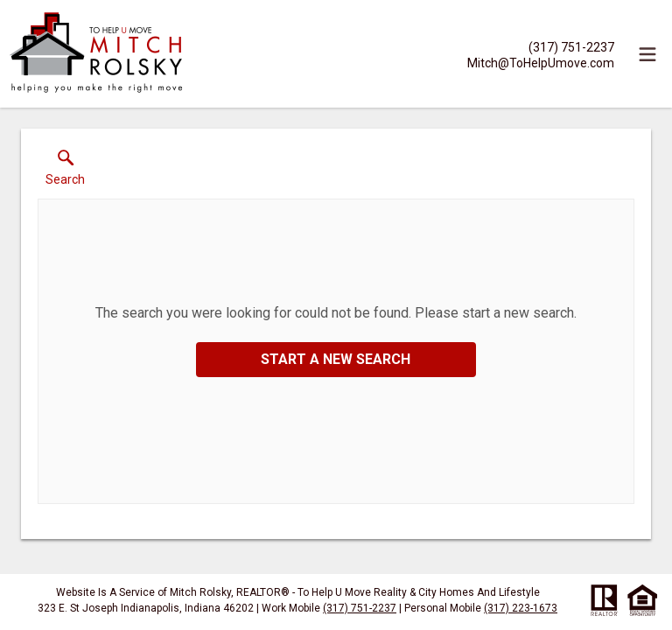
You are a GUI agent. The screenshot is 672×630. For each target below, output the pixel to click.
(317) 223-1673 (521, 608)
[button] (65, 171)
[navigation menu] (647, 54)
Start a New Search (336, 359)
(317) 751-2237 (360, 608)
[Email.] (541, 62)
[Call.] (541, 46)
